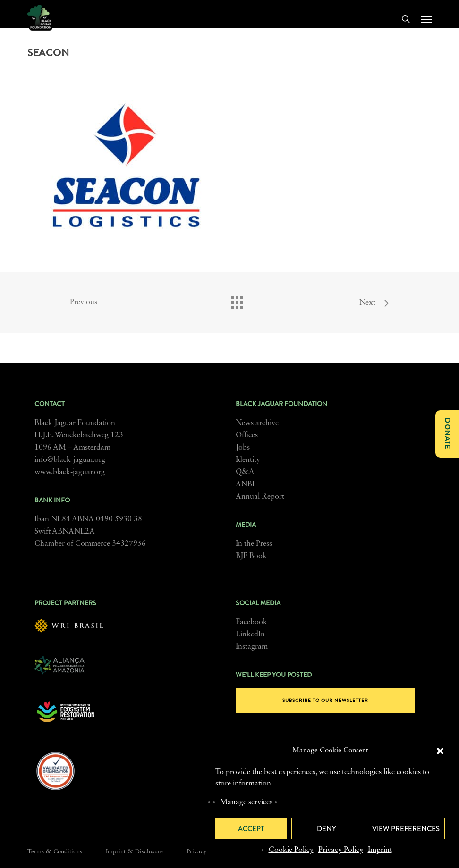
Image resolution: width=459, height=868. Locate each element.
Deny (327, 829)
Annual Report (260, 497)
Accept (251, 829)
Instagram (252, 647)
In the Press (254, 544)
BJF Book (251, 556)
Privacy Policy (341, 850)
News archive (257, 423)
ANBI (245, 484)
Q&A (245, 472)
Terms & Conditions (55, 852)
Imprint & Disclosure (134, 852)
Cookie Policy (291, 850)
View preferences (406, 829)
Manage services (246, 802)
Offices (247, 435)
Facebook (251, 622)
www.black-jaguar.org (70, 472)
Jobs (243, 448)
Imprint (380, 850)
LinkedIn (250, 634)
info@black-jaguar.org (70, 460)
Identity (248, 460)
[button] (440, 751)
